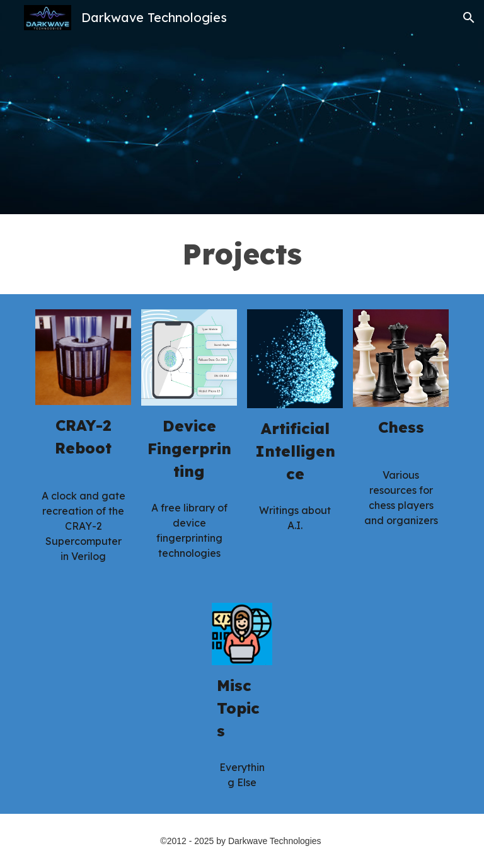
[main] (242, 254)
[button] (469, 18)
